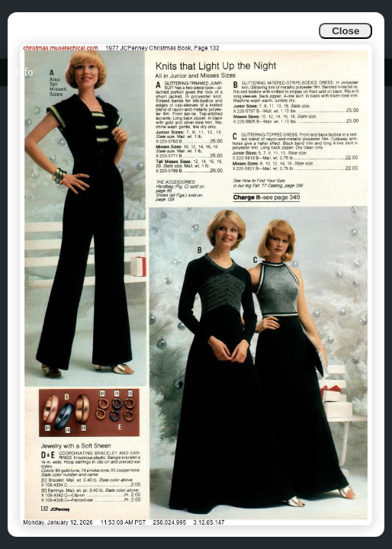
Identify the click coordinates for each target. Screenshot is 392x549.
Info (24, 72)
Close (345, 31)
